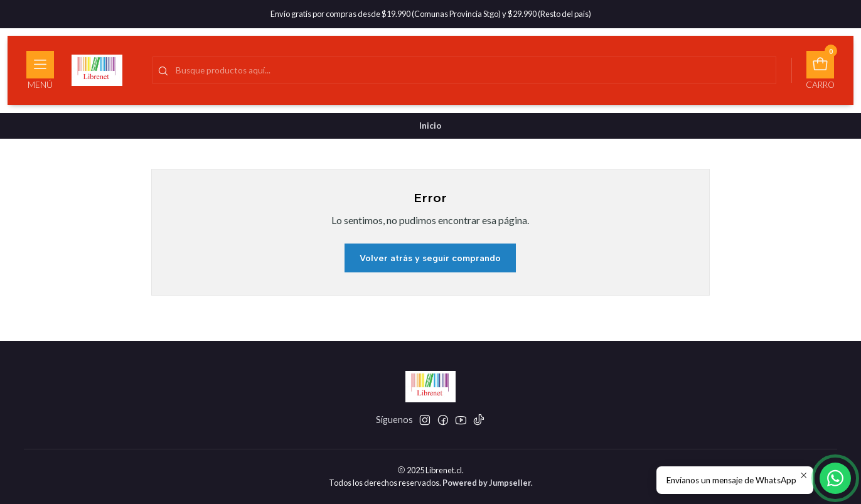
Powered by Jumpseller (487, 483)
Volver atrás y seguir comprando (430, 258)
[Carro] (820, 70)
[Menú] (40, 70)
